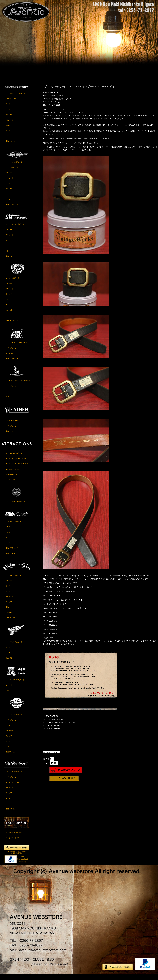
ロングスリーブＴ (12, 115)
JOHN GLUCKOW (12, 326)
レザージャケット (12, 104)
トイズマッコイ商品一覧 (14, 167)
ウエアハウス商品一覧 (13, 581)
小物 (7, 613)
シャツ (8, 199)
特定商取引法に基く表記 (14, 838)
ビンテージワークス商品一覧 (16, 507)
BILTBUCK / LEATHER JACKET (17, 469)
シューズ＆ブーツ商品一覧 (15, 685)
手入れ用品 (9, 663)
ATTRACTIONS (11, 485)
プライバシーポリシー (13, 843)
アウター (9, 109)
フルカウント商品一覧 (13, 527)
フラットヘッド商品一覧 (14, 777)
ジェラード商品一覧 (13, 283)
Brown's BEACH (11, 559)
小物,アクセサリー (12, 147)
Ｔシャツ (9, 120)
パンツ (8, 141)
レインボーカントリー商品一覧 (16, 348)
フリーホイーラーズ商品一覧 (16, 99)
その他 (8, 402)
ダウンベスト (10, 359)
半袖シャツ (9, 131)
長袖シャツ (9, 125)
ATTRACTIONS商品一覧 (14, 458)
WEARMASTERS (12, 480)
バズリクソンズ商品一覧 (14, 720)
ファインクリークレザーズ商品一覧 (18, 386)
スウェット (9, 183)
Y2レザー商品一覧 (12, 426)
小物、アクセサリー (13, 437)
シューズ (9, 315)
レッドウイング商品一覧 (14, 647)
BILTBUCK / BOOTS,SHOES (16, 464)
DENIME (9, 618)
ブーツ (8, 653)
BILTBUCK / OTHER (13, 474)
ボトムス (9, 310)
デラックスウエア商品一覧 (15, 230)
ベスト (8, 136)
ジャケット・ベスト (13, 788)
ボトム (8, 591)
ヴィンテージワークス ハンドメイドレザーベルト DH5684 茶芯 (80, 92)
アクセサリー (10, 321)
